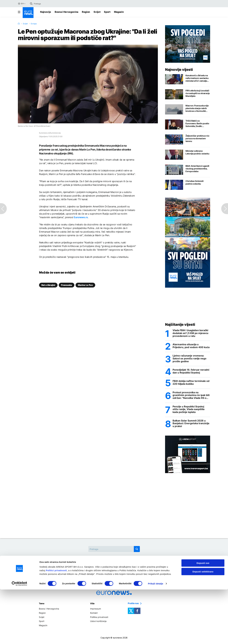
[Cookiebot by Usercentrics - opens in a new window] (19, 638)
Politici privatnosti (56, 625)
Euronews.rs (81, 217)
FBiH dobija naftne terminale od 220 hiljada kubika (191, 383)
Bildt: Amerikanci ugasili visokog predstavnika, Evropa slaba (197, 169)
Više (92, 605)
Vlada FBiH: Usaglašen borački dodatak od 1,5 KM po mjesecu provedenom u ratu (190, 333)
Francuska (67, 285)
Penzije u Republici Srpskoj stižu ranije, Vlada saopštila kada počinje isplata (188, 410)
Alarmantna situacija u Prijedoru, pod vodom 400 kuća (191, 346)
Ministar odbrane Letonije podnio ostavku (197, 152)
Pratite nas (133, 605)
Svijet (97, 12)
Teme (42, 605)
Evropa (34, 24)
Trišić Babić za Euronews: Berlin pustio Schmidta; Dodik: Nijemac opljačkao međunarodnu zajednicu (198, 123)
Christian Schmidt (96, 568)
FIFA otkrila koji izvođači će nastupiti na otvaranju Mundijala (198, 93)
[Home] (19, 24)
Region (86, 12)
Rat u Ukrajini (48, 285)
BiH (21, 4)
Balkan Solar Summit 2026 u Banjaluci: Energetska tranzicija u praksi (191, 425)
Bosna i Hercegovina (66, 12)
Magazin (119, 12)
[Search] (46, 4)
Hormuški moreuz (121, 568)
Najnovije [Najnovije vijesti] (46, 12)
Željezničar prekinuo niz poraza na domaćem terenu (197, 138)
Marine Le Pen (85, 285)
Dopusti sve (203, 618)
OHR (139, 568)
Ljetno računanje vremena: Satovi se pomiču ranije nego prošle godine (189, 359)
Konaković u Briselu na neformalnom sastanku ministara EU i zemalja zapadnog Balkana (197, 78)
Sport (107, 12)
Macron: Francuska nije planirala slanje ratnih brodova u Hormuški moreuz (197, 108)
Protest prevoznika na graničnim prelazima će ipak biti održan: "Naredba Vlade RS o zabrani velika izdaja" (191, 396)
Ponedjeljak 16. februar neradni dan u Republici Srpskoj (191, 372)
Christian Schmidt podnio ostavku (194, 182)
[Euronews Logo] (28, 13)
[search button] (31, 4)
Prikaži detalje (156, 638)
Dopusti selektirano (203, 626)
